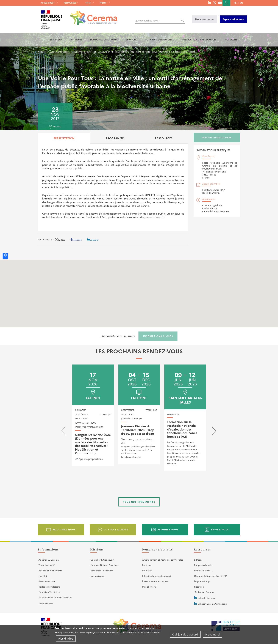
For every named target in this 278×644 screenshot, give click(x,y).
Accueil (42, 52)
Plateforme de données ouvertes (55, 597)
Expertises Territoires (49, 592)
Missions (76, 39)
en (241, 3)
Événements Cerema (60, 52)
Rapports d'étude (203, 565)
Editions (198, 560)
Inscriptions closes (217, 137)
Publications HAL (203, 570)
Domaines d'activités (104, 39)
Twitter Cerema (206, 592)
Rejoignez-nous (64, 529)
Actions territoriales (159, 39)
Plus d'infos (66, 638)
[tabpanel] (113, 187)
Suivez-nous (220, 529)
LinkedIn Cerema (206, 598)
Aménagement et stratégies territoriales (163, 560)
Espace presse (46, 603)
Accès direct (48, 3)
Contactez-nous (116, 529)
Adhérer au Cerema (49, 560)
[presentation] (63, 432)
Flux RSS (43, 576)
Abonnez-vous (168, 529)
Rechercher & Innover (102, 570)
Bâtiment (147, 565)
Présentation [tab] (64, 138)
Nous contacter (205, 19)
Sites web (199, 587)
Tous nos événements (139, 502)
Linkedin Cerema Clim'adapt (212, 604)
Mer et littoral (149, 587)
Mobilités (147, 570)
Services (131, 39)
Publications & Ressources (199, 39)
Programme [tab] (115, 138)
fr (235, 3)
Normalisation (98, 576)
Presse (103, 3)
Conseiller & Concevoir (102, 560)
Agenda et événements (50, 570)
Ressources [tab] (164, 138)
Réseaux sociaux (47, 581)
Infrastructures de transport (157, 576)
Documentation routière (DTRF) (211, 576)
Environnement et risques (155, 581)
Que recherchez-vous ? (147, 20)
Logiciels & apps (202, 581)
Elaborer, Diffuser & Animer (105, 565)
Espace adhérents (233, 19)
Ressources (70, 3)
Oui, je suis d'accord (185, 634)
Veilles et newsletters (49, 587)
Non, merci (212, 634)
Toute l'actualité (47, 565)
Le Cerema (56, 39)
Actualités (232, 39)
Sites (88, 3)
